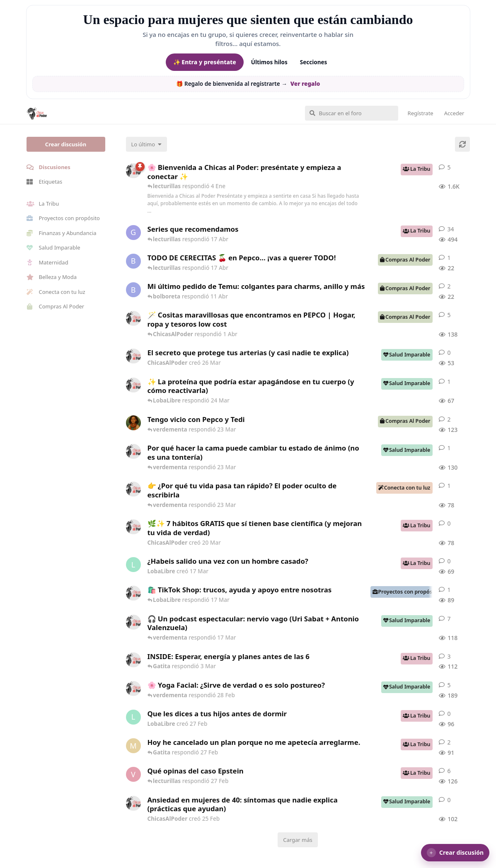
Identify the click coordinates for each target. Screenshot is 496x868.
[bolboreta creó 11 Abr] (133, 290)
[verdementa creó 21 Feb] (133, 774)
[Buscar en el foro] (352, 113)
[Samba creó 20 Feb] (133, 423)
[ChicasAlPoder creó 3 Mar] (133, 660)
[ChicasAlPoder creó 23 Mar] (133, 489)
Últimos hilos (269, 62)
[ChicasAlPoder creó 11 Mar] (133, 593)
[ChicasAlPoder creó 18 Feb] (133, 451)
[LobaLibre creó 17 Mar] (133, 565)
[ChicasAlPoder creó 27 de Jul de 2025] (133, 689)
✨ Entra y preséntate (205, 62)
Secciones (314, 62)
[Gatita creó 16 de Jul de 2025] (133, 233)
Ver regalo (305, 84)
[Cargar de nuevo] (462, 144)
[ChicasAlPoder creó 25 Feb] (133, 803)
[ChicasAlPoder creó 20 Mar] (133, 527)
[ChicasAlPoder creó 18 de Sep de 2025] (133, 171)
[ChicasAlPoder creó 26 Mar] (133, 356)
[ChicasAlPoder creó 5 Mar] (133, 622)
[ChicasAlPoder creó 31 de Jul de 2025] (133, 318)
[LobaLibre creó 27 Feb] (133, 717)
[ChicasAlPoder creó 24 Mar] (133, 385)
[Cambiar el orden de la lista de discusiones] (147, 144)
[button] (455, 853)
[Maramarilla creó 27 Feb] (133, 746)
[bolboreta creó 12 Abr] (133, 261)
